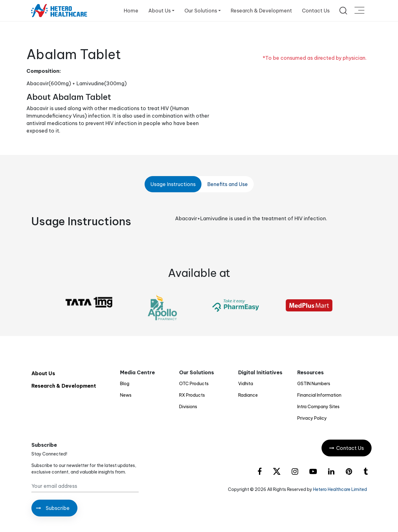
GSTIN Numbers (314, 384)
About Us (43, 373)
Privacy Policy (312, 418)
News (126, 395)
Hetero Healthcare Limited (340, 489)
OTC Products (194, 384)
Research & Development (261, 11)
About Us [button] (160, 11)
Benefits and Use (228, 184)
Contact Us (316, 11)
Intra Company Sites (318, 407)
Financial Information (319, 395)
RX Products (192, 395)
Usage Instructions (173, 184)
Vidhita (246, 384)
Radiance (248, 395)
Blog (125, 384)
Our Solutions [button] (201, 11)
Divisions (188, 407)
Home (131, 11)
